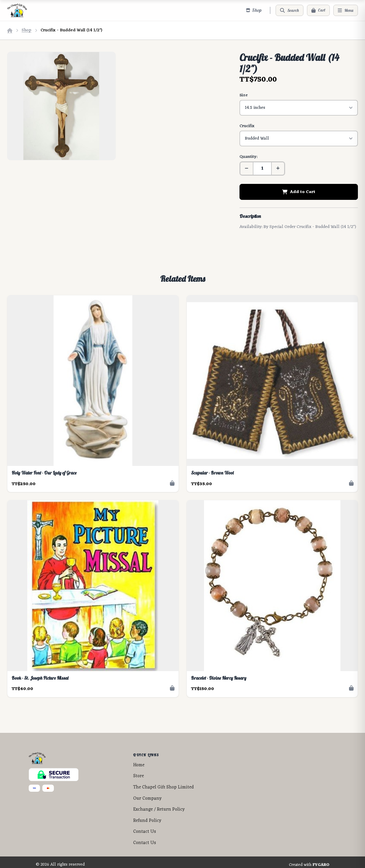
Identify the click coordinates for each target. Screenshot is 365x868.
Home (139, 760)
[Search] (290, 10)
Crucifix (247, 123)
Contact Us (145, 826)
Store (139, 771)
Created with (309, 860)
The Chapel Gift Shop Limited (164, 782)
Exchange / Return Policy (159, 804)
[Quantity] (262, 163)
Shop (26, 30)
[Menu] (346, 10)
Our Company (147, 793)
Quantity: (248, 152)
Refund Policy (147, 816)
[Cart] (318, 10)
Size (244, 95)
